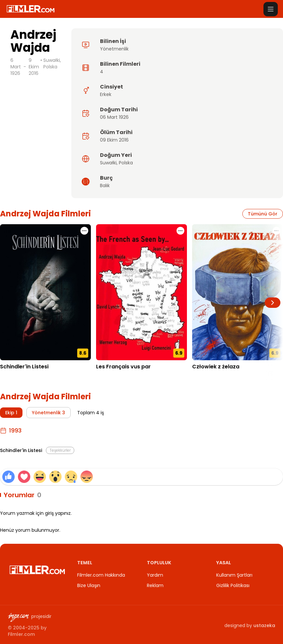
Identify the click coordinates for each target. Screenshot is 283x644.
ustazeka (264, 625)
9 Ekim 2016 (34, 67)
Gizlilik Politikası (233, 585)
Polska (126, 163)
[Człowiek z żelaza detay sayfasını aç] (238, 292)
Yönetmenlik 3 (49, 413)
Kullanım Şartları (234, 575)
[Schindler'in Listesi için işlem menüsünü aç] (84, 231)
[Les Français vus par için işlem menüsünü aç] (180, 231)
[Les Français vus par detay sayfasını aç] (141, 292)
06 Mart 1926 (114, 117)
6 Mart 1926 (16, 67)
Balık (105, 185)
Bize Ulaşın (89, 585)
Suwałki (108, 163)
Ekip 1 (11, 413)
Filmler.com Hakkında (101, 575)
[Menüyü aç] (271, 9)
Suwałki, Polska (52, 63)
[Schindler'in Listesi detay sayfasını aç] (45, 292)
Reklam (155, 585)
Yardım (155, 575)
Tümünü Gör (263, 214)
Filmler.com (21, 634)
